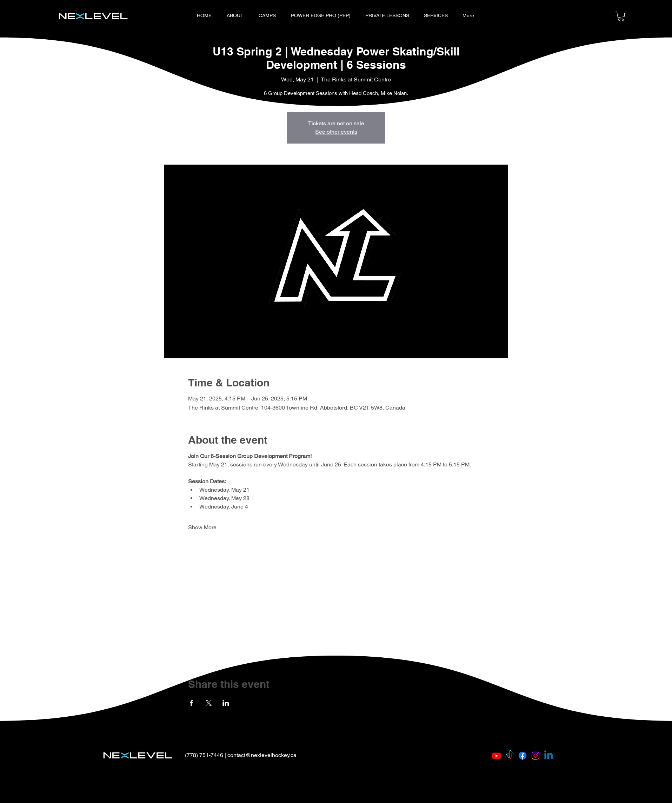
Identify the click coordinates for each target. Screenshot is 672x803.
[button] (621, 16)
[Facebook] (523, 756)
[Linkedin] (548, 756)
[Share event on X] (209, 703)
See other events (336, 132)
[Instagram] (535, 756)
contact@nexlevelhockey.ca (262, 755)
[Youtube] (497, 756)
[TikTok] (510, 756)
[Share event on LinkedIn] (226, 703)
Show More (202, 527)
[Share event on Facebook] (191, 703)
